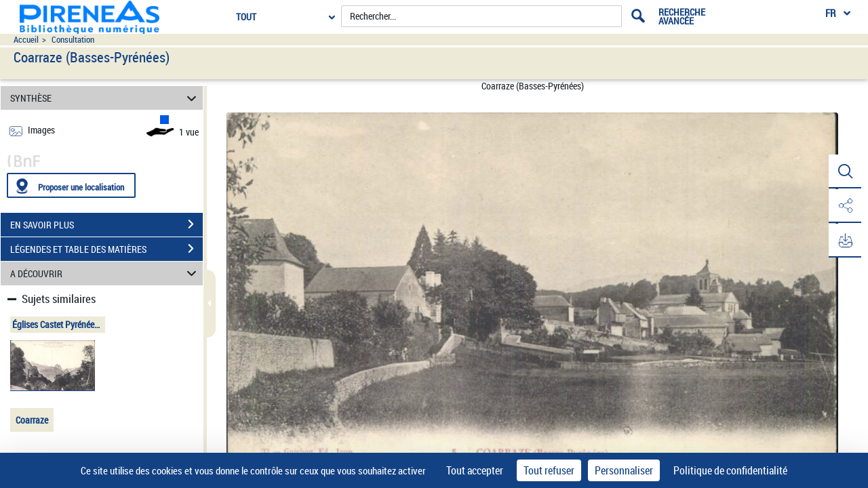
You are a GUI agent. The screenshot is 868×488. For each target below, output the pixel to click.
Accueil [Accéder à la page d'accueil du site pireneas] (26, 40)
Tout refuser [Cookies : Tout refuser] (549, 470)
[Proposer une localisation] (71, 185)
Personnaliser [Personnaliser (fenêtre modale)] (624, 470)
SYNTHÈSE (105, 98)
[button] (844, 171)
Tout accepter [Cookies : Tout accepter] (475, 470)
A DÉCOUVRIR (105, 273)
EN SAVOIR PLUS (106, 224)
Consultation (73, 40)
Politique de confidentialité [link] (730, 470)
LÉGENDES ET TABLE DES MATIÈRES (106, 249)
